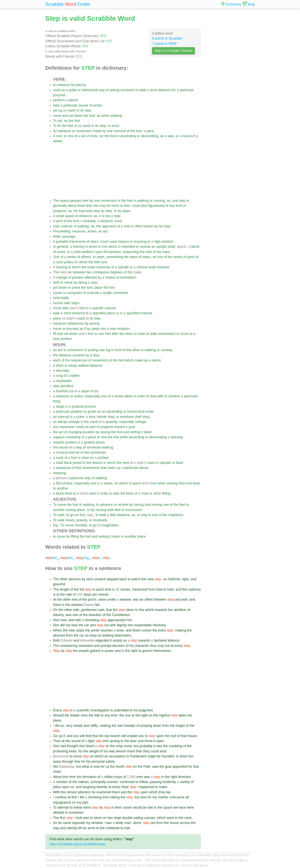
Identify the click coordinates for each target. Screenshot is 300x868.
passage (69, 236)
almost (121, 751)
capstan (165, 463)
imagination (110, 525)
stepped (112, 579)
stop (74, 625)
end (74, 599)
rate (69, 594)
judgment (146, 710)
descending (150, 136)
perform (59, 100)
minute (103, 594)
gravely (82, 520)
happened (147, 787)
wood (93, 247)
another (63, 488)
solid (77, 252)
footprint (107, 221)
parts (101, 257)
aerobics (67, 386)
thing (57, 401)
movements (91, 468)
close (102, 599)
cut (71, 391)
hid (97, 605)
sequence (63, 468)
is (188, 201)
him (129, 620)
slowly (70, 520)
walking (116, 116)
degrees (117, 272)
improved (86, 211)
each (57, 360)
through (68, 761)
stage (60, 406)
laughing (89, 787)
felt (82, 797)
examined (104, 792)
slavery (58, 615)
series (72, 257)
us (107, 767)
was (136, 599)
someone (127, 90)
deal (153, 396)
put (55, 288)
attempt (63, 807)
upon (99, 252)
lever (120, 630)
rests (94, 136)
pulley (69, 262)
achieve (174, 396)
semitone (127, 417)
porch (92, 599)
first (74, 797)
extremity (103, 267)
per (95, 594)
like (52, 558)
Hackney (159, 625)
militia (109, 777)
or (80, 90)
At (55, 599)
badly (65, 298)
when (105, 116)
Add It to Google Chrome (173, 51)
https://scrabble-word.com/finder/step (77, 844)
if (85, 329)
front (118, 350)
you (76, 736)
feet (89, 206)
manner (67, 226)
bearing (62, 267)
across (185, 823)
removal (120, 131)
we (176, 807)
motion (110, 277)
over (85, 201)
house (192, 736)
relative (59, 442)
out (106, 625)
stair (171, 136)
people (84, 651)
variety (185, 782)
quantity (112, 422)
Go (55, 736)
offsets (86, 257)
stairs (94, 242)
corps (118, 777)
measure (63, 85)
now (97, 767)
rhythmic (174, 579)
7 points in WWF (165, 44)
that (103, 468)
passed (76, 201)
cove (188, 818)
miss (84, 715)
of (107, 90)
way (102, 90)
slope (85, 391)
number (62, 782)
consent (99, 579)
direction (185, 777)
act (105, 231)
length (65, 589)
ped (68, 558)
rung (59, 376)
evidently (169, 782)
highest (165, 715)
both (111, 510)
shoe (85, 458)
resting (71, 510)
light (186, 579)
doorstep (62, 371)
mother (163, 797)
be (109, 206)
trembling (92, 620)
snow (128, 746)
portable (62, 242)
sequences (79, 360)
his (161, 226)
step (88, 110)
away (57, 761)
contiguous (101, 272)
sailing (138, 818)
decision (119, 646)
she (105, 741)
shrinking (95, 797)
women (112, 782)
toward (120, 427)
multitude (113, 828)
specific (98, 308)
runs (104, 262)
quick (100, 589)
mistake (130, 726)
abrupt (63, 422)
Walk (57, 236)
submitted (121, 710)
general (63, 247)
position (167, 242)
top (107, 736)
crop (161, 646)
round (187, 136)
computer (74, 293)
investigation (100, 710)
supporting (131, 252)
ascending (128, 136)
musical (62, 452)
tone (92, 417)
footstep (90, 221)
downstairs (123, 635)
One (56, 257)
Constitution (121, 615)
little (113, 515)
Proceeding (62, 231)
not (68, 625)
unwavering (69, 646)
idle (150, 807)
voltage (141, 422)
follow (144, 782)
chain (57, 772)
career (127, 807)
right (134, 651)
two (89, 272)
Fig (55, 525)
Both (57, 640)
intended (128, 247)
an (100, 231)
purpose (59, 95)
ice (96, 391)
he (76, 211)
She (56, 620)
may (102, 206)
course (83, 105)
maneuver (67, 427)
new (113, 329)
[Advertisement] (127, 171)
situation (123, 329)
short (153, 90)
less (127, 206)
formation (89, 777)
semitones (98, 452)
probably (146, 746)
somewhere (167, 334)
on (76, 262)
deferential (90, 90)
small (60, 216)
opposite (78, 823)
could (155, 751)
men (140, 777)
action (98, 105)
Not (56, 767)
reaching (140, 242)
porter (95, 630)
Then (57, 741)
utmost (72, 792)
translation (128, 277)
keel (93, 493)
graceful (59, 584)
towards (161, 610)
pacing (81, 85)
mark (60, 458)
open (160, 741)
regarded (102, 640)
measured (140, 589)
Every (57, 710)
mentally (81, 525)
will (82, 736)
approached (116, 620)
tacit (89, 579)
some (77, 756)
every (179, 646)
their (118, 807)
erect (115, 126)
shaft (171, 247)
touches (107, 630)
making (181, 630)
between (79, 272)
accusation (117, 756)
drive (183, 756)
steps (126, 211)
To (55, 121)
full (82, 589)
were (170, 818)
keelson (115, 252)
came (67, 823)
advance (65, 131)
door (134, 741)
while (124, 437)
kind (179, 206)
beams (97, 463)
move (57, 116)
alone (137, 823)
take (56, 105)
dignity (122, 625)
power (109, 651)
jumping (146, 726)
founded (168, 756)
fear (77, 761)
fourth (120, 767)
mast (71, 110)
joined (77, 463)
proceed (73, 329)
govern (147, 651)
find (88, 736)
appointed (180, 767)
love (143, 797)
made (97, 131)
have (182, 807)
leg (108, 350)
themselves (162, 651)
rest (59, 136)
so (165, 579)
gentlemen (89, 610)
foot (92, 116)
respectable (143, 625)
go (72, 515)
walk (143, 90)
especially (93, 396)
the (86, 116)
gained (95, 651)
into (103, 329)
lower (92, 267)
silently (72, 828)
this (144, 579)
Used (136, 206)
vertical (142, 267)
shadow (77, 605)
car (87, 625)
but (96, 206)
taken (128, 396)
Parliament (138, 756)
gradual (77, 406)
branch (115, 736)
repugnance (62, 802)
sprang (114, 741)
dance (73, 100)
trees (73, 751)
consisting (73, 437)
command (120, 293)
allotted (59, 813)
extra (162, 630)
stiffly (94, 726)
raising (105, 432)
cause (58, 293)
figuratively (156, 206)
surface (103, 458)
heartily (102, 787)
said (101, 610)
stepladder (64, 381)
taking (83, 282)
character (142, 646)
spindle (123, 267)
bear (163, 751)
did (62, 625)
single (107, 293)
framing (79, 247)
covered (78, 355)
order (141, 334)
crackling (175, 746)
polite (73, 90)
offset (149, 599)
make (139, 360)
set (55, 110)
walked (83, 366)
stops (80, 630)
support (59, 437)
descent (59, 635)
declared (160, 640)
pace (150, 131)
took (79, 818)
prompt (106, 646)
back (123, 579)
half (139, 417)
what (85, 767)
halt (127, 828)
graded (89, 442)
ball (97, 715)
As (55, 823)
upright (162, 247)
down (79, 116)
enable (132, 736)
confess (61, 797)
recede (123, 505)
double (128, 818)
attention (84, 792)
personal (98, 761)
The (56, 201)
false (125, 787)
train (72, 630)
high (157, 242)
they (147, 751)
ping (83, 558)
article (150, 610)
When (58, 630)
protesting (61, 751)
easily (73, 366)
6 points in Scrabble (167, 38)
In (55, 247)
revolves (163, 267)
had (63, 746)
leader (75, 715)
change (62, 277)
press (76, 288)
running (159, 201)
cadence (194, 589)
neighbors (176, 515)
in (78, 110)
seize (98, 818)
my (155, 797)
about (72, 206)
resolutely (100, 520)
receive (145, 247)
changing (75, 432)
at (58, 594)
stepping (60, 473)
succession (134, 510)
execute (93, 293)
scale (150, 411)
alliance (174, 640)
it (100, 216)
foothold (62, 391)
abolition (180, 610)
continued (127, 782)
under (111, 599)
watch (136, 579)
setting (135, 432)
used (57, 90)
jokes (57, 787)
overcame (177, 797)
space (64, 201)
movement (84, 131)
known (148, 226)
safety (110, 761)
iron (105, 247)
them (116, 792)
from (182, 483)
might (152, 756)
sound (63, 447)
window (125, 599)
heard (90, 746)
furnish (58, 303)
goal (132, 427)
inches (125, 589)
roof (173, 736)
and (65, 116)
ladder (58, 141)
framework (77, 242)
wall (184, 599)
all (187, 797)
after (115, 334)
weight (94, 751)
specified (99, 313)
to (55, 85)
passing (156, 782)
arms (91, 828)
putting (93, 350)
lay (168, 792)
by (73, 85)
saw (109, 823)
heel (149, 252)
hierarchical (136, 411)
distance (165, 90)
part (93, 427)
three (81, 206)
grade (92, 411)
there (57, 605)
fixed (179, 463)
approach (109, 226)
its (82, 110)
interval (63, 417)
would (137, 807)
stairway (177, 437)
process (90, 406)
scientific (83, 710)
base (130, 493)
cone (60, 262)
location (89, 432)
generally (60, 206)
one (110, 131)
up (61, 110)
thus (153, 646)
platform (88, 252)
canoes (150, 818)
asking (115, 90)
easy (93, 635)
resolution (86, 646)
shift (56, 282)
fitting (166, 493)
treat (57, 298)
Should (58, 715)
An (55, 131)
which (113, 247)
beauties (95, 615)
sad (120, 726)
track (118, 221)
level (196, 483)
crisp (119, 746)
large (118, 818)
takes (182, 715)
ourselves (76, 813)
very (69, 726)
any (172, 206)
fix (59, 126)
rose (63, 620)
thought (72, 746)
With (57, 792)
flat (58, 483)
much (104, 242)
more (115, 206)
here (190, 807)
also (144, 206)
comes (146, 630)
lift (55, 334)
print (59, 221)
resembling (115, 257)
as (63, 90)
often (139, 226)
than (139, 751)
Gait (56, 226)
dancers (75, 579)
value (94, 422)
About (58, 777)
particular (187, 90)
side (76, 610)
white (119, 823)
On (55, 610)
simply (118, 640)
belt (97, 262)
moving (172, 483)
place (99, 288)
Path (147, 767)
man (127, 226)
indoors (123, 242)
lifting (75, 536)
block (196, 247)
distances (76, 323)
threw (149, 741)
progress (60, 211)
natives (84, 782)
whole (102, 417)
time (108, 589)
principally (98, 782)
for (174, 90)
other (129, 334)
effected (91, 277)
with (67, 303)
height (180, 726)
